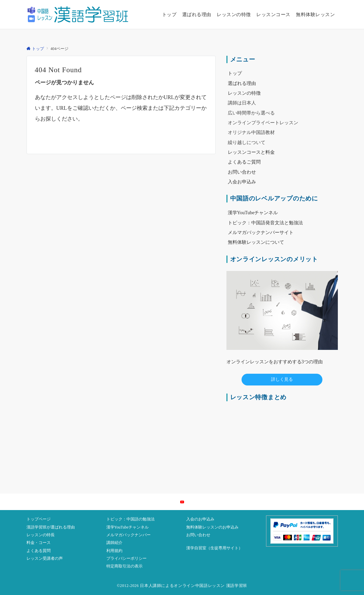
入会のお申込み (200, 519)
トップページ (39, 519)
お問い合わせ (198, 535)
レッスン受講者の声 (45, 559)
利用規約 (114, 551)
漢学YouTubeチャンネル (127, 527)
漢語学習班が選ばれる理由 (51, 527)
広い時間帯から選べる (251, 113)
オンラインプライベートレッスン (263, 123)
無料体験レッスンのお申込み (212, 527)
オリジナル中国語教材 (251, 132)
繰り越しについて (247, 142)
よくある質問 (39, 551)
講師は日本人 (242, 103)
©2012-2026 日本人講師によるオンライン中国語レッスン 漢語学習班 (182, 586)
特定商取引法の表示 (124, 566)
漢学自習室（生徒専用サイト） (214, 548)
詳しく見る (282, 379)
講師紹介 (114, 543)
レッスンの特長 (41, 535)
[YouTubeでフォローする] (182, 502)
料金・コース (39, 543)
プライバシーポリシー (126, 559)
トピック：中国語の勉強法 (131, 519)
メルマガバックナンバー (128, 535)
